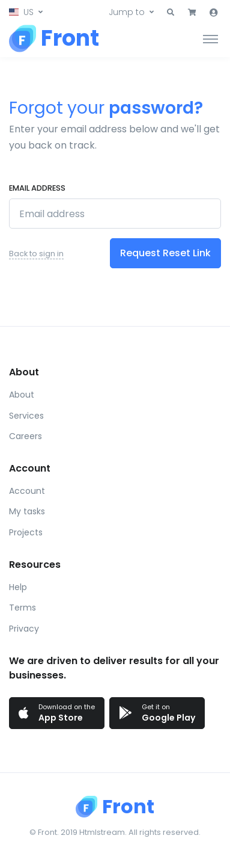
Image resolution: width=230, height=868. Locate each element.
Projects (26, 532)
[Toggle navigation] (210, 38)
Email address (37, 188)
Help (18, 587)
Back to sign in (36, 254)
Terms (23, 608)
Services (26, 416)
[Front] (54, 38)
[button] (26, 12)
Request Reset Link (165, 253)
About (22, 395)
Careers (26, 436)
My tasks (27, 511)
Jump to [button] (127, 12)
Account (27, 491)
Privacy (24, 629)
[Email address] (115, 214)
